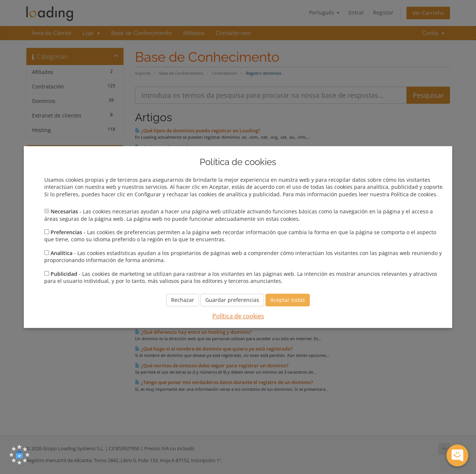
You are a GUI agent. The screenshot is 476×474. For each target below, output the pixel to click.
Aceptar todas (288, 300)
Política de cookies (238, 316)
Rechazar (183, 300)
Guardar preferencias (232, 300)
